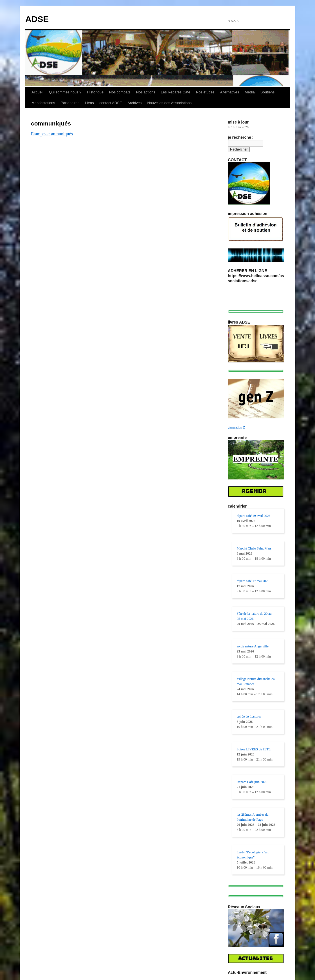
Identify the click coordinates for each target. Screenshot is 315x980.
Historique (95, 92)
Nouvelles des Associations (169, 103)
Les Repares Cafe (176, 92)
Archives (135, 103)
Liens (89, 103)
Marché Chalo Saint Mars (254, 548)
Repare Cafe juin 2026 (252, 782)
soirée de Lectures (249, 717)
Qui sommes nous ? (65, 92)
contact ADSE (111, 103)
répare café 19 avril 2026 (254, 516)
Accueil (37, 92)
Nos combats (120, 92)
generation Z (236, 427)
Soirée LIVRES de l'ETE (254, 749)
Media (250, 92)
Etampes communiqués (52, 134)
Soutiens (268, 92)
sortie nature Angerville (253, 646)
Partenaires (70, 103)
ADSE (37, 19)
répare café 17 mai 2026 (253, 581)
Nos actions (146, 92)
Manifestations (43, 103)
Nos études (205, 92)
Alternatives (229, 92)
